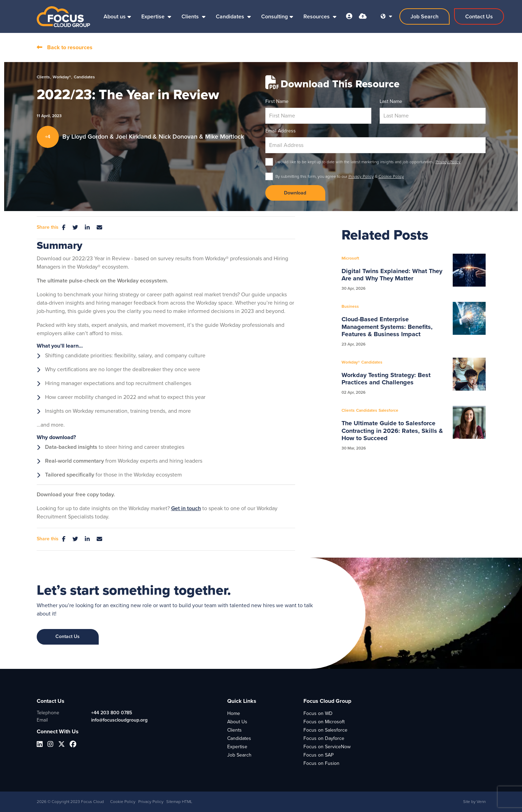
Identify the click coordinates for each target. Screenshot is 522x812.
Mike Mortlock (224, 137)
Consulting (275, 16)
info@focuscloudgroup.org (119, 720)
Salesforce (388, 410)
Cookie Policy (391, 176)
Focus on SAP (318, 755)
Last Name (391, 101)
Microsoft (350, 258)
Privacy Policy (448, 162)
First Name (277, 101)
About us (115, 16)
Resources (317, 16)
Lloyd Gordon (91, 137)
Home (234, 713)
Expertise (154, 16)
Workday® (62, 77)
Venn (481, 802)
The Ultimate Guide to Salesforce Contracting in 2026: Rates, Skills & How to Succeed (392, 431)
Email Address (281, 131)
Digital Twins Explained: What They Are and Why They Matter (392, 275)
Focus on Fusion (321, 763)
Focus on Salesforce (325, 730)
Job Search (239, 755)
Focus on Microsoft (324, 722)
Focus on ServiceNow (327, 747)
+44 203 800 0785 (112, 713)
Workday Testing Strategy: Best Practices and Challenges (386, 379)
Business (350, 306)
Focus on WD (318, 713)
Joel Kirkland (134, 137)
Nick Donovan (179, 137)
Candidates (231, 16)
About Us (237, 722)
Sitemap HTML (179, 802)
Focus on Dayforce (324, 738)
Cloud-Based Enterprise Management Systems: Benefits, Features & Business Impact (387, 327)
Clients (191, 16)
